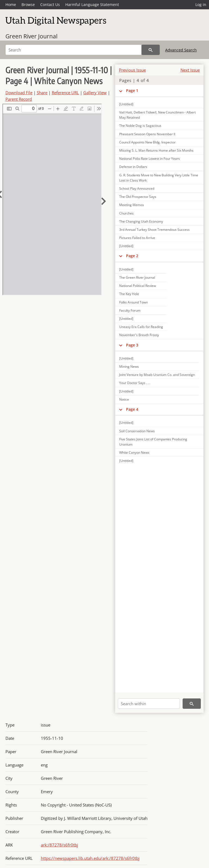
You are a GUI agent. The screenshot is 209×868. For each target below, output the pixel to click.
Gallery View (95, 93)
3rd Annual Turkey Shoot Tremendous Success (154, 230)
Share (42, 93)
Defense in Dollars (133, 167)
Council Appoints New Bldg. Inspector (147, 142)
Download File (19, 93)
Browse (28, 4)
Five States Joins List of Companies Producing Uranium (153, 442)
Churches (126, 213)
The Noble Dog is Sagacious (140, 126)
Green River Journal (31, 36)
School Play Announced (137, 188)
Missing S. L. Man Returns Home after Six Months (156, 150)
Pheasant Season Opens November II (147, 134)
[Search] (73, 50)
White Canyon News (134, 453)
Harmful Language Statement (92, 4)
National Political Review (138, 286)
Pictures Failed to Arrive (137, 238)
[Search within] (149, 704)
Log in (201, 4)
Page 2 (132, 256)
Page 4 (132, 409)
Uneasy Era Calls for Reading (141, 327)
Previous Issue (132, 70)
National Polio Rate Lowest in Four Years (150, 159)
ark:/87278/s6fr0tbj (59, 845)
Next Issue (190, 70)
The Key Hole (129, 294)
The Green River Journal (137, 277)
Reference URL (65, 93)
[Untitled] (126, 104)
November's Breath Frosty (139, 335)
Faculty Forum (130, 310)
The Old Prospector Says (138, 197)
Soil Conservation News (137, 431)
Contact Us (50, 4)
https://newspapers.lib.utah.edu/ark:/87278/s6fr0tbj (90, 858)
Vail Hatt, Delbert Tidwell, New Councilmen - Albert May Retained (157, 115)
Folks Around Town (133, 302)
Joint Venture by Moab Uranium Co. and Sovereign (157, 375)
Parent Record (19, 99)
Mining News (129, 366)
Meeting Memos (132, 205)
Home (11, 4)
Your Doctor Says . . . (135, 383)
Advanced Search (181, 50)
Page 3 (132, 345)
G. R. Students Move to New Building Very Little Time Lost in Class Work (159, 178)
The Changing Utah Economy (141, 221)
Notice (124, 399)
